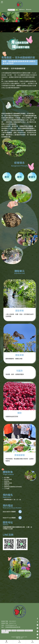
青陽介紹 (8, 631)
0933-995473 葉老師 (12, 512)
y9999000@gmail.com (11, 625)
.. (27, 637)
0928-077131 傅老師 (12, 518)
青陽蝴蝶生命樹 (29, 631)
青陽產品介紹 (5, 632)
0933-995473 (13, 621)
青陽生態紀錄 (20, 631)
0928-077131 (13, 623)
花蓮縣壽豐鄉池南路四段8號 (13, 627)
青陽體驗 (14, 631)
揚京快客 (18, 637)
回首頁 (3, 631)
